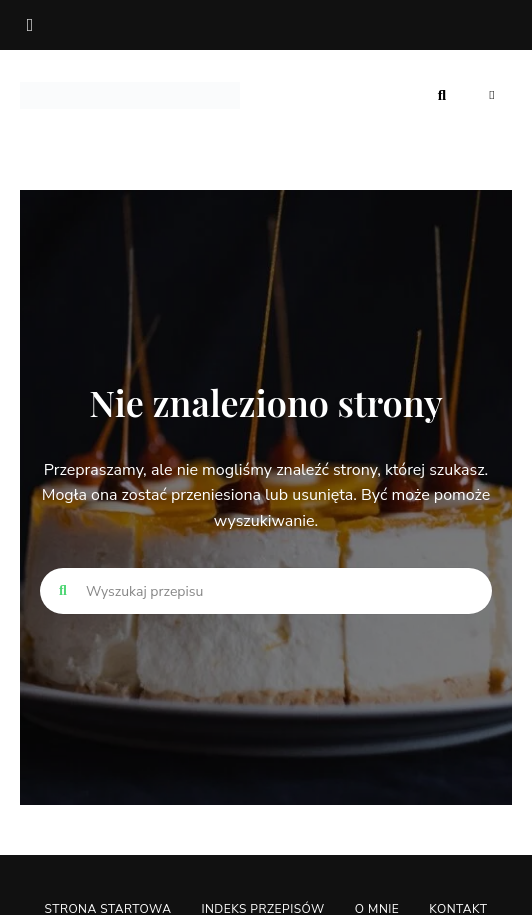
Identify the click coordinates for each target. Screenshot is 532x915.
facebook (30, 25)
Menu (492, 95)
